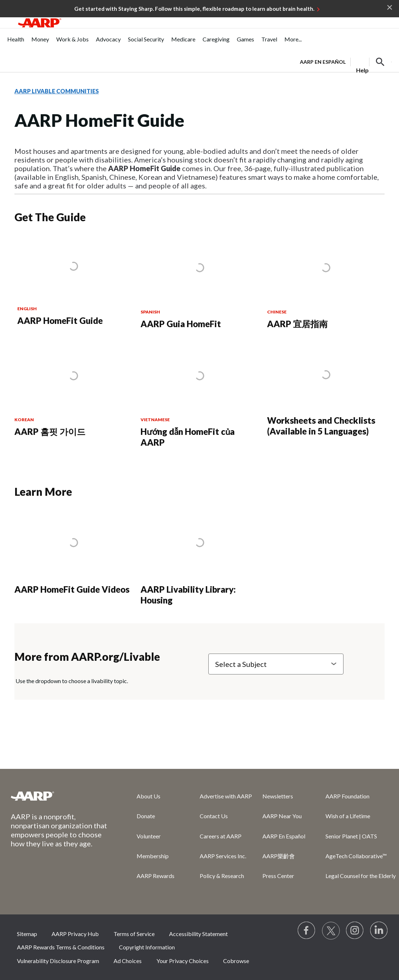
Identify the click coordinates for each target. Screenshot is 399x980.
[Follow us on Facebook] (307, 931)
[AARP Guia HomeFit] (199, 283)
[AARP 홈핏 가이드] (73, 391)
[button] (380, 62)
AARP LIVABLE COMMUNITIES (57, 91)
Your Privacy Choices (183, 961)
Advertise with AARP (226, 796)
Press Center (278, 876)
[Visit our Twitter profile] (331, 931)
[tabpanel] (346, 61)
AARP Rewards (156, 876)
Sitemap (27, 934)
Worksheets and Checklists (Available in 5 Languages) (321, 426)
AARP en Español (323, 62)
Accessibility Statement (198, 934)
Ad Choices (128, 961)
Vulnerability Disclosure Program (58, 961)
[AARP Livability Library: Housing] (199, 558)
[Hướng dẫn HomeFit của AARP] (199, 396)
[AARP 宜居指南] (326, 283)
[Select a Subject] (276, 664)
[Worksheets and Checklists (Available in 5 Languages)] (326, 391)
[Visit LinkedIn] (379, 931)
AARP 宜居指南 (297, 324)
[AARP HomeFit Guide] (73, 282)
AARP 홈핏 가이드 (50, 431)
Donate (146, 816)
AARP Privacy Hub (75, 934)
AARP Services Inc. (223, 856)
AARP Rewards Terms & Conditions (61, 947)
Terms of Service (134, 934)
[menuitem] (16, 43)
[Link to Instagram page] (355, 931)
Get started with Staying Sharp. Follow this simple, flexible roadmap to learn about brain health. (194, 9)
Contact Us (214, 816)
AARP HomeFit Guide (60, 320)
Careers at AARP (221, 836)
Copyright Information (147, 947)
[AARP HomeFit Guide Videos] (73, 553)
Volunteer (149, 836)
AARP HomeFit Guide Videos (72, 589)
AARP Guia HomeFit (181, 324)
